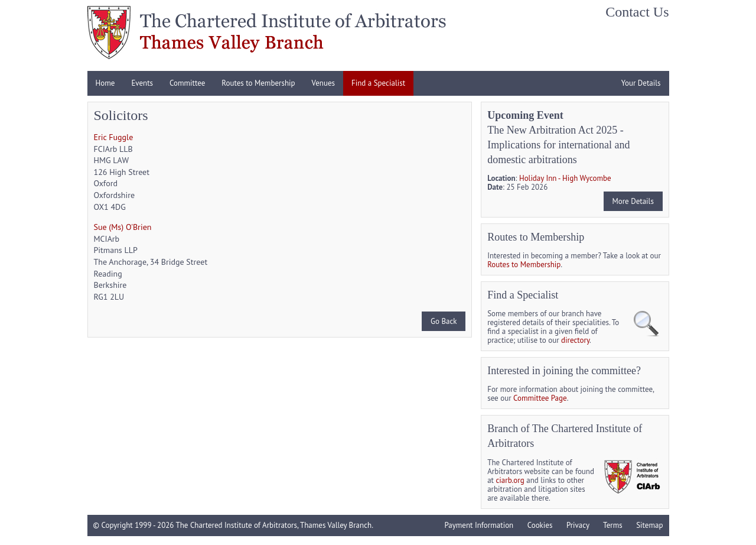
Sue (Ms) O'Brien (123, 227)
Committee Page (540, 398)
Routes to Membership (258, 83)
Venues (323, 83)
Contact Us (637, 12)
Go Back (444, 321)
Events (142, 83)
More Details (633, 201)
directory (575, 340)
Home (105, 83)
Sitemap (649, 525)
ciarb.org (510, 480)
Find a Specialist (378, 83)
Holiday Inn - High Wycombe (565, 178)
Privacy (578, 525)
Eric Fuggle (114, 137)
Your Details (641, 83)
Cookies (540, 525)
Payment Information (479, 525)
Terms (613, 525)
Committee (187, 83)
